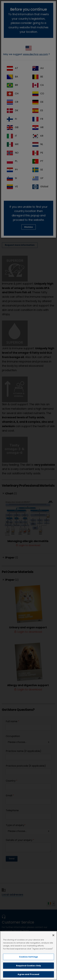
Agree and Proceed (28, 974)
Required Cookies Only (29, 966)
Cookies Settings (28, 957)
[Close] (53, 935)
